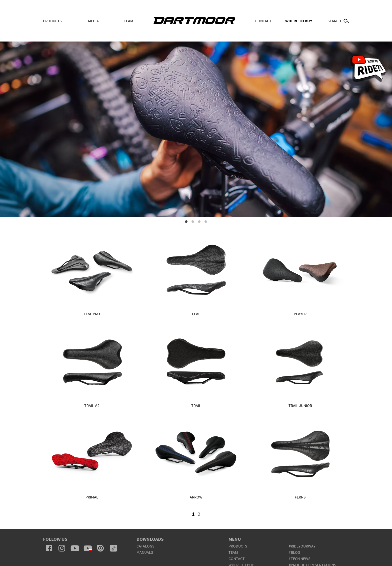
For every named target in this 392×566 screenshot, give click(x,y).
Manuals (145, 552)
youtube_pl (88, 548)
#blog (294, 552)
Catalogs (145, 546)
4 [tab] (206, 222)
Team (128, 21)
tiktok (113, 548)
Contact (263, 21)
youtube (75, 548)
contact (237, 558)
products (238, 546)
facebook (49, 548)
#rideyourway (302, 546)
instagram (62, 548)
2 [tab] (193, 222)
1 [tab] (186, 222)
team (233, 552)
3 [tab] (199, 222)
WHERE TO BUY (299, 21)
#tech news (300, 558)
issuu (100, 548)
